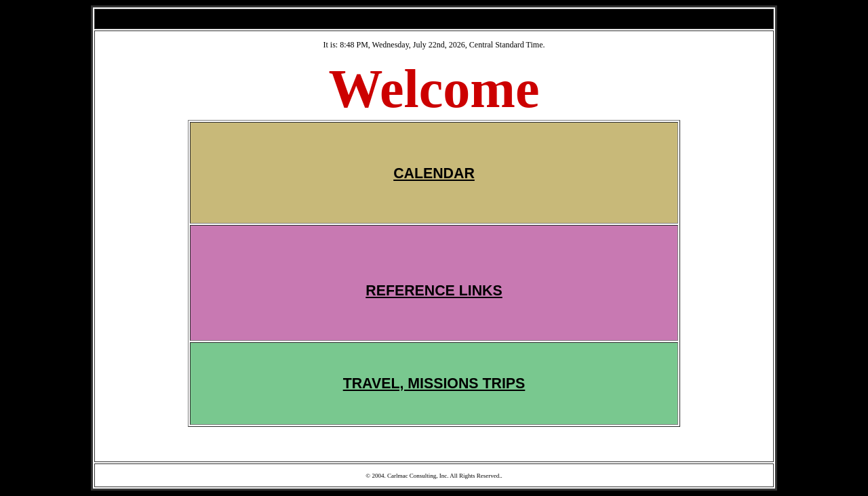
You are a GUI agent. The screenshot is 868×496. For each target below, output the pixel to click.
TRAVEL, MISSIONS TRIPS (434, 384)
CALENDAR (434, 173)
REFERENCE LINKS (434, 291)
